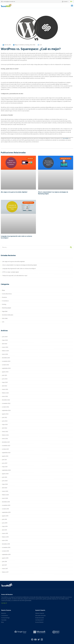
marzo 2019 (5, 533)
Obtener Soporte (40, 613)
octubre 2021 (5, 449)
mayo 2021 (5, 467)
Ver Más (4, 603)
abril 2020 (5, 488)
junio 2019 (5, 523)
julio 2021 (4, 460)
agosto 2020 (5, 474)
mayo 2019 (5, 526)
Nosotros (4, 613)
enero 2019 (5, 541)
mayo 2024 (5, 340)
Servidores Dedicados (8, 315)
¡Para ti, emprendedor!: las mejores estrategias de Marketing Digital (53, 193)
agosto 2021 (5, 456)
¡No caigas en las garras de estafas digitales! (14, 192)
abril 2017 (4, 565)
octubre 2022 (6, 407)
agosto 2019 (5, 516)
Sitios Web (33, 45)
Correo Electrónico (7, 294)
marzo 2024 (5, 347)
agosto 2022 (5, 414)
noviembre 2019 (6, 505)
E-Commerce (21, 45)
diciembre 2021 (6, 442)
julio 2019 (4, 519)
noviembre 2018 (6, 548)
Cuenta (65, 1)
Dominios (4, 297)
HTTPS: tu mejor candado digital (11, 272)
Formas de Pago (5, 618)
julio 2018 (4, 562)
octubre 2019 (5, 509)
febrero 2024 (5, 351)
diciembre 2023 (6, 358)
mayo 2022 (5, 425)
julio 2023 (5, 375)
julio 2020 (5, 477)
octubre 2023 (6, 365)
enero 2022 (5, 439)
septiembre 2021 (6, 453)
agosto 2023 (5, 372)
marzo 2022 (5, 432)
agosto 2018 (5, 558)
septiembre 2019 (6, 512)
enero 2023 (5, 396)
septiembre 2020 (6, 470)
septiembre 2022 (6, 411)
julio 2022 (5, 418)
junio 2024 (5, 337)
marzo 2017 (5, 569)
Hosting (27, 45)
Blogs (16, 45)
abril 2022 (5, 428)
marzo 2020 (5, 491)
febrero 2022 (5, 435)
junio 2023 (5, 379)
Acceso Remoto (39, 622)
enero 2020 (5, 498)
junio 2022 (5, 421)
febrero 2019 (5, 537)
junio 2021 (5, 463)
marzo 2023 (5, 389)
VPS (3, 322)
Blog (2, 622)
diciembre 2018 (6, 544)
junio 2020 (5, 481)
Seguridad (5, 311)
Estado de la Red (40, 618)
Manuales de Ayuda (40, 616)
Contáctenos (5, 616)
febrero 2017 (5, 572)
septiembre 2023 (6, 368)
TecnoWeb (65, 138)
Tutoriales (4, 620)
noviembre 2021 (6, 446)
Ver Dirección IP (39, 620)
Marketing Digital (7, 308)
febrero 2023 (5, 393)
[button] (72, 6)
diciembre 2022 (6, 400)
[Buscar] (71, 247)
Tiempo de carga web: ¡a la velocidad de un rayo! (15, 276)
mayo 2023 (5, 382)
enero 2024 (5, 354)
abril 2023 (5, 386)
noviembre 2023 (6, 361)
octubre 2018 (5, 551)
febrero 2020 (5, 495)
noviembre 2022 (6, 403)
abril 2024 (5, 344)
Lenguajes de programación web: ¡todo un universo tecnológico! (16, 237)
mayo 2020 (5, 484)
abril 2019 (4, 530)
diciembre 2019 (6, 502)
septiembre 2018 (6, 555)
